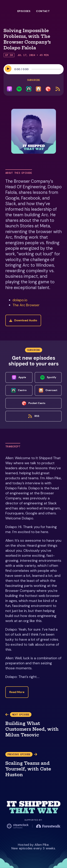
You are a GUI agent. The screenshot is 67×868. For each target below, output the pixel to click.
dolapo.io (20, 300)
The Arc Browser (26, 305)
